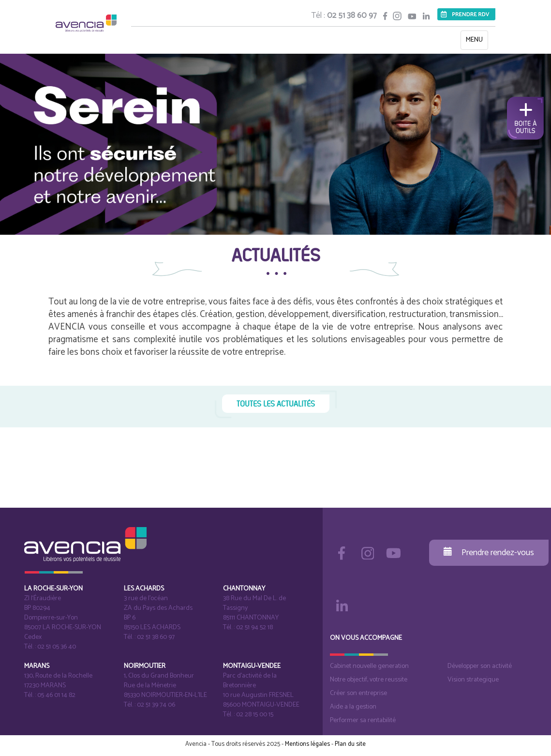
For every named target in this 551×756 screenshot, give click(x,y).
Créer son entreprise (358, 693)
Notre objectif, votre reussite (369, 680)
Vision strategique (473, 680)
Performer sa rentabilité (363, 720)
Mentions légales (307, 744)
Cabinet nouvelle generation (369, 666)
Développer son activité (480, 666)
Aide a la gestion (353, 707)
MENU (477, 42)
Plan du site (350, 744)
